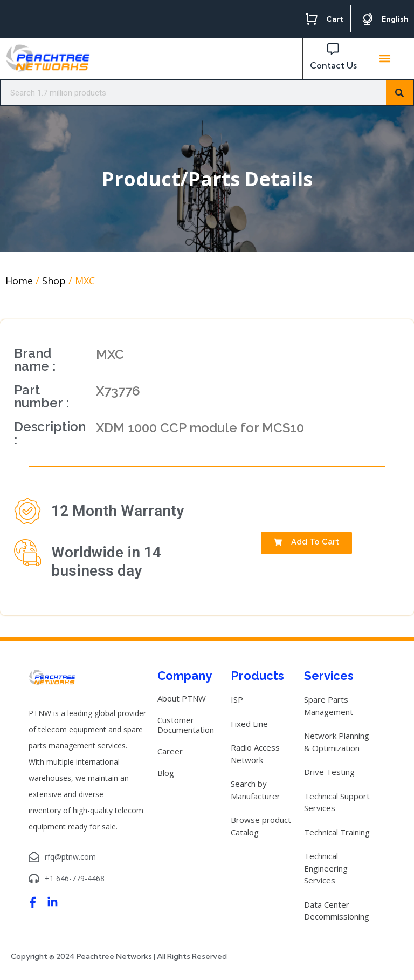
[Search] (399, 93)
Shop (54, 281)
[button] (385, 59)
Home (19, 281)
